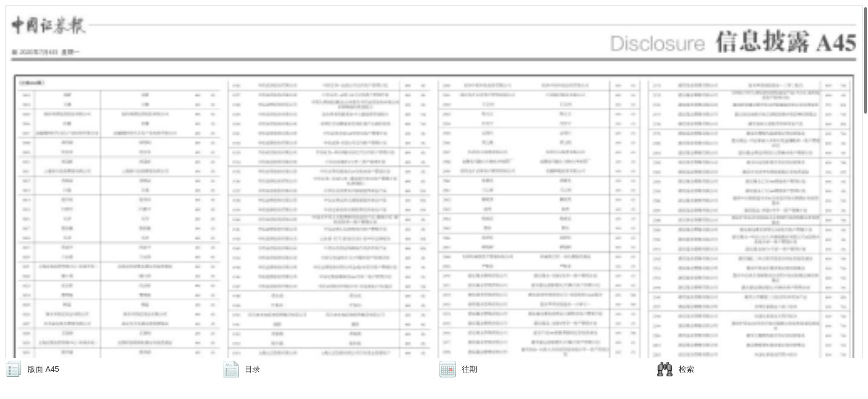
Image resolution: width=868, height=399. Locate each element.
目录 (252, 369)
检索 (686, 369)
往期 (469, 369)
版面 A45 (43, 369)
